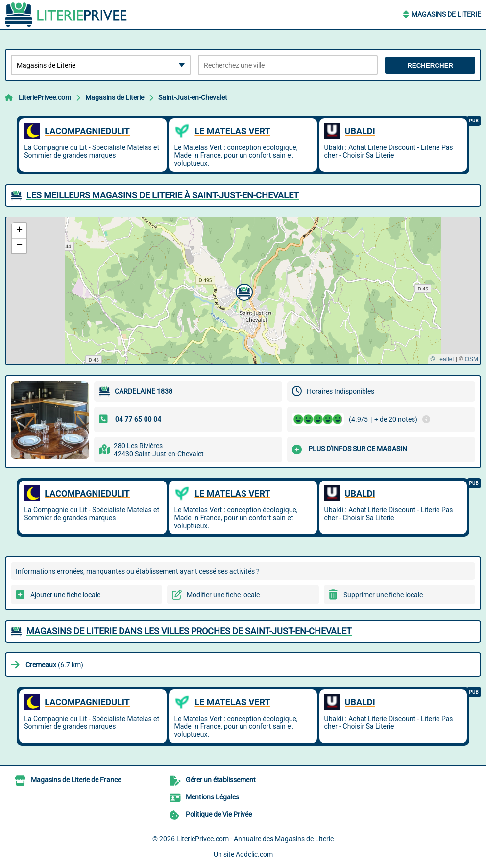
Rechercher (430, 65)
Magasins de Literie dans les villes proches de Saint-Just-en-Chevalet (189, 631)
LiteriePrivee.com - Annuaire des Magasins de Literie (255, 839)
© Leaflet (442, 359)
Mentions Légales (212, 797)
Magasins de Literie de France (76, 780)
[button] (243, 291)
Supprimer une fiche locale (383, 595)
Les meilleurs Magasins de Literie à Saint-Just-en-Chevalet (163, 195)
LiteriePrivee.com (45, 97)
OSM (472, 359)
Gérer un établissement (221, 780)
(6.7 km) (54, 665)
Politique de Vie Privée (219, 814)
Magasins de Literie (446, 14)
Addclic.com (254, 854)
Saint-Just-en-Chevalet (193, 97)
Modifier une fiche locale (223, 595)
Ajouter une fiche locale (65, 595)
